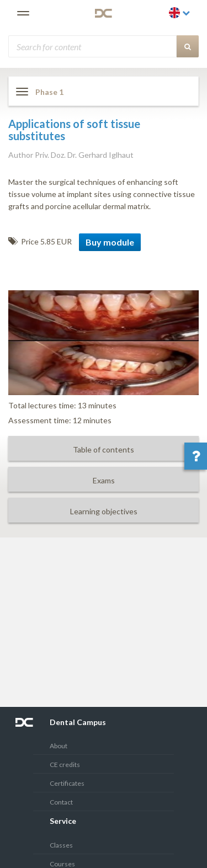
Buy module (110, 242)
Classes (61, 845)
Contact (61, 802)
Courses (62, 864)
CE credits (65, 765)
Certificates (67, 783)
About (59, 746)
